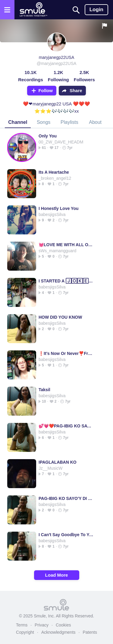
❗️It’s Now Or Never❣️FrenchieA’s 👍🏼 (66, 353)
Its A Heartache (54, 172)
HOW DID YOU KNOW (60, 317)
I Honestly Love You (59, 208)
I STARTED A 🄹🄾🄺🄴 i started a (66, 281)
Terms (22, 625)
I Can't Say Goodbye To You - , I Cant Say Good (66, 535)
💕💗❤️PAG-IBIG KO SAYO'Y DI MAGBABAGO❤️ (66, 426)
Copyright (25, 632)
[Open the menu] (7, 10)
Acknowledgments (58, 632)
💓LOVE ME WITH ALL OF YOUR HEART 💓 (66, 245)
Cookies (63, 625)
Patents (90, 632)
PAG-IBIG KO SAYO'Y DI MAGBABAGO (66, 498)
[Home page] (33, 10)
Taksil (44, 390)
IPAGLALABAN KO (58, 462)
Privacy (42, 625)
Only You (48, 136)
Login (96, 10)
